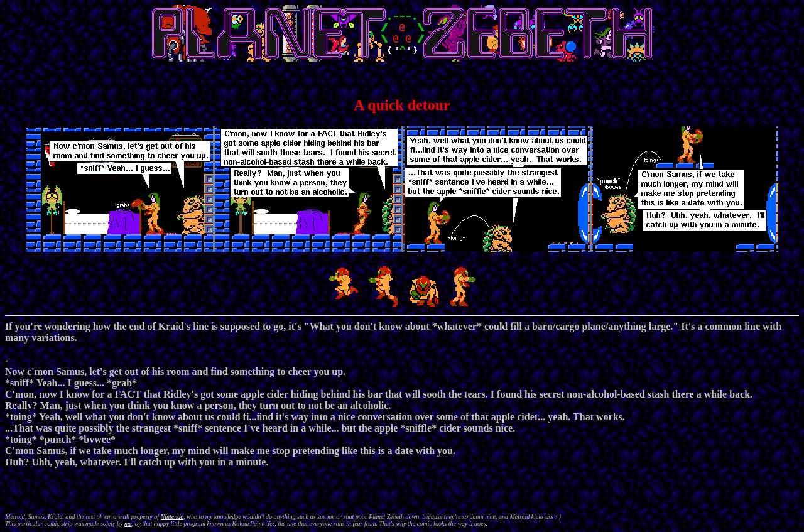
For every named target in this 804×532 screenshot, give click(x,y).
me (128, 524)
